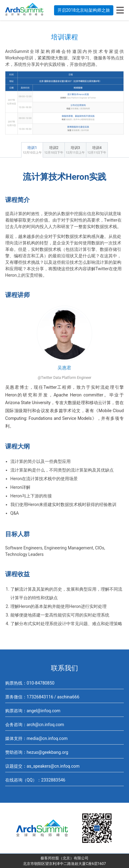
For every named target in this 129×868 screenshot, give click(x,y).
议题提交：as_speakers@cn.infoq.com (42, 766)
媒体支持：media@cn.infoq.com (36, 738)
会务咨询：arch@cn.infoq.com (35, 725)
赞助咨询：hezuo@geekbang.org (37, 752)
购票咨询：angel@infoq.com (33, 711)
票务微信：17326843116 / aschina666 (42, 697)
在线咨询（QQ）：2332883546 (35, 780)
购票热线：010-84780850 (30, 683)
